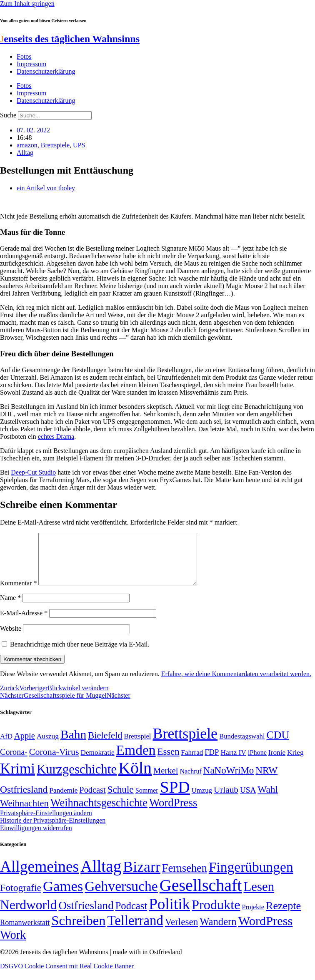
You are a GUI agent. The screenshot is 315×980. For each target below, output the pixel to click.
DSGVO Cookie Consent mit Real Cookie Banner (67, 976)
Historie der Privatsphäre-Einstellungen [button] (53, 830)
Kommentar (18, 593)
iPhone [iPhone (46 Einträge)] (257, 763)
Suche (8, 115)
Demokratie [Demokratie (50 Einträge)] (97, 762)
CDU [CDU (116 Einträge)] (278, 745)
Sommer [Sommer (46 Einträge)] (147, 801)
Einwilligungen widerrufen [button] (36, 838)
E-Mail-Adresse (24, 623)
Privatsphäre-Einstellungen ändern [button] (46, 823)
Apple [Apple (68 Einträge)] (25, 746)
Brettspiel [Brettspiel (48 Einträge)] (138, 746)
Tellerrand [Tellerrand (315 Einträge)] (135, 930)
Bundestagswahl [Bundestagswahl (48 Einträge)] (242, 746)
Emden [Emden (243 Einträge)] (136, 760)
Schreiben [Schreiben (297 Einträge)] (78, 930)
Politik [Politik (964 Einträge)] (169, 914)
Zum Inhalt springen (27, 4)
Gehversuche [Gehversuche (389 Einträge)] (121, 896)
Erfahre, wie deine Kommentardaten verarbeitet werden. (236, 684)
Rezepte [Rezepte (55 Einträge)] (283, 916)
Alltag (25, 153)
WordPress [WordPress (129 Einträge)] (173, 813)
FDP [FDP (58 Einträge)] (212, 762)
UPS (79, 145)
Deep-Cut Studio (33, 472)
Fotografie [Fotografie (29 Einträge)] (21, 898)
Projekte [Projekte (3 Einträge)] (253, 917)
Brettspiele (55, 145)
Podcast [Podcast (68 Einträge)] (92, 800)
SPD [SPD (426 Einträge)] (175, 797)
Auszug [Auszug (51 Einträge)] (48, 746)
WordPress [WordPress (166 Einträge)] (266, 931)
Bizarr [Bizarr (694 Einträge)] (142, 877)
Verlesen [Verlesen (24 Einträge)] (181, 932)
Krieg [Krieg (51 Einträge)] (295, 762)
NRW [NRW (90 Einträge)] (266, 780)
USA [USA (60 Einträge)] (248, 800)
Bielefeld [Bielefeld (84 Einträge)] (105, 745)
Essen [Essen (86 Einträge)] (169, 762)
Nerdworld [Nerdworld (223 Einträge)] (28, 915)
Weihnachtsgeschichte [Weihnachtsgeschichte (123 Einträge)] (99, 813)
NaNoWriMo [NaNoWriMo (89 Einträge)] (229, 780)
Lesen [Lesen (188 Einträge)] (259, 897)
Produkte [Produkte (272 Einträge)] (216, 915)
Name (10, 608)
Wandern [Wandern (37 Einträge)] (218, 931)
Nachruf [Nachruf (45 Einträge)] (190, 781)
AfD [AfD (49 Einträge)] (6, 746)
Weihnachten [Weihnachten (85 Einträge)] (24, 813)
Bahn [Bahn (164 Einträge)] (73, 744)
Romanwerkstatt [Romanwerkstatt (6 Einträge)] (25, 933)
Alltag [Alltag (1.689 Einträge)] (101, 876)
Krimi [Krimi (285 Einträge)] (17, 779)
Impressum (31, 64)
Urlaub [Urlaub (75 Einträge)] (226, 800)
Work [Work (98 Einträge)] (13, 945)
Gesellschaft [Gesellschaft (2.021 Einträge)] (201, 895)
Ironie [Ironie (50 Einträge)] (277, 762)
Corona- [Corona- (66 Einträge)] (14, 762)
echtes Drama (56, 437)
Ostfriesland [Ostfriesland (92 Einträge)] (24, 799)
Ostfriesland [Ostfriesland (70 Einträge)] (86, 915)
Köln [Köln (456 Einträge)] (135, 778)
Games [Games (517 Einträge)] (63, 896)
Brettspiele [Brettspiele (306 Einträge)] (185, 744)
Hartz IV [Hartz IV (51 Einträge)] (233, 762)
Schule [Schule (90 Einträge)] (121, 799)
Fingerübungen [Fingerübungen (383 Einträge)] (251, 877)
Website (11, 638)
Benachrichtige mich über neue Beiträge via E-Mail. (80, 654)
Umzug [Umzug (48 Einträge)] (202, 800)
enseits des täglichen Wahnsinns (70, 39)
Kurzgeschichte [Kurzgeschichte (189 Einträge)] (77, 779)
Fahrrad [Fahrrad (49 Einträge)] (192, 762)
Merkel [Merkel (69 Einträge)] (166, 781)
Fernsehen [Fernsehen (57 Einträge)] (185, 878)
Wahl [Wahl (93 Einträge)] (268, 799)
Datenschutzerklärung (46, 71)
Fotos (24, 56)
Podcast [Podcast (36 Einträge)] (131, 916)
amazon (27, 145)
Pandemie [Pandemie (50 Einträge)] (64, 800)
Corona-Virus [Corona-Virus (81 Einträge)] (54, 762)
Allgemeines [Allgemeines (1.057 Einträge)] (39, 877)
